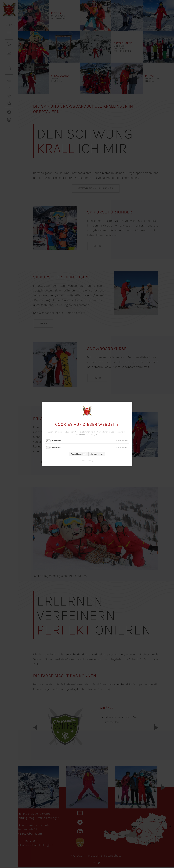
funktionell (57, 441)
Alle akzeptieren (97, 454)
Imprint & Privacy (87, 461)
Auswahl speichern (79, 454)
